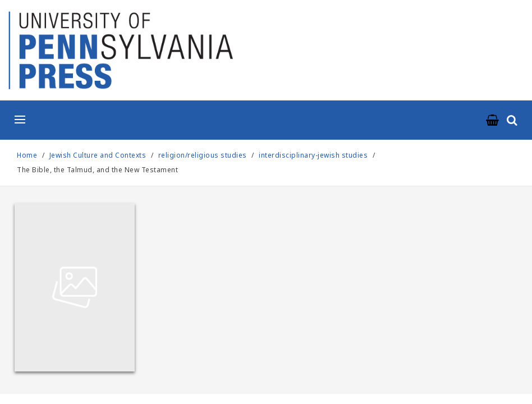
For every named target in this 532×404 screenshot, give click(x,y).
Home (27, 155)
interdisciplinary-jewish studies (313, 155)
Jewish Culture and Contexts (99, 155)
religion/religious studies (203, 155)
